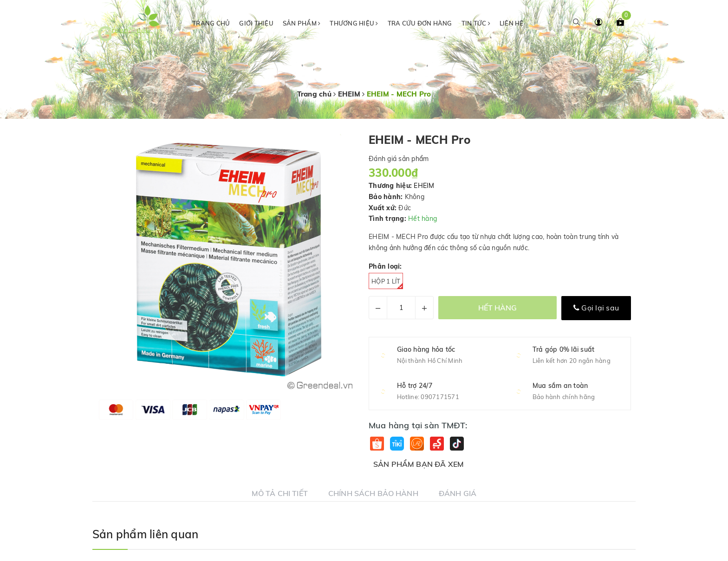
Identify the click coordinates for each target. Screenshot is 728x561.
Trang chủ (211, 23)
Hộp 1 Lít (387, 283)
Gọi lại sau (596, 308)
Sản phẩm (302, 23)
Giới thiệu (256, 23)
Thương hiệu (354, 23)
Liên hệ (512, 23)
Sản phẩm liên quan (145, 534)
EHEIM (424, 186)
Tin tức (476, 23)
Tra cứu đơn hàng (420, 23)
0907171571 (440, 397)
